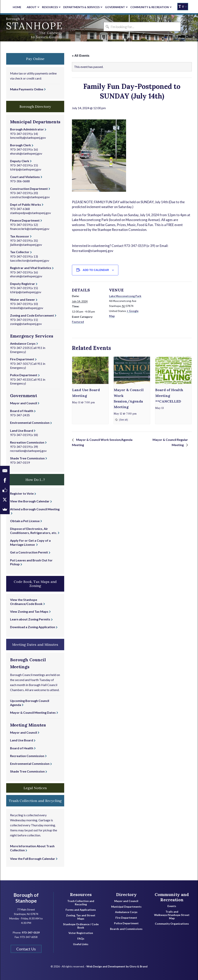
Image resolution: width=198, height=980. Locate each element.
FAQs (81, 939)
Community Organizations (172, 924)
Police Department (24, 375)
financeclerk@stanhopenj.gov (30, 229)
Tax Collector (20, 252)
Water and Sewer (23, 299)
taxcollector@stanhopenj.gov (30, 260)
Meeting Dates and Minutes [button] (35, 645)
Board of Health (22, 411)
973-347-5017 (20, 364)
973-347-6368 (20, 209)
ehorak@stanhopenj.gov (26, 153)
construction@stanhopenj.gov (30, 197)
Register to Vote (22, 493)
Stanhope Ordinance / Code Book (81, 926)
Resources (81, 894)
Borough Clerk (20, 145)
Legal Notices (35, 788)
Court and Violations (25, 177)
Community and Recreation (172, 897)
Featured (78, 322)
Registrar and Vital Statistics (31, 268)
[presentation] (90, 370)
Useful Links (81, 944)
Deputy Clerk (20, 161)
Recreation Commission (27, 442)
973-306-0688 (20, 181)
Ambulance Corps (23, 343)
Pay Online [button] (35, 59)
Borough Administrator (27, 129)
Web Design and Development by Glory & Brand (117, 966)
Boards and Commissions (126, 929)
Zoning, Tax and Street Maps (81, 917)
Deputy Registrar (23, 284)
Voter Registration (81, 933)
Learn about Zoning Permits (30, 619)
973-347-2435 (20, 415)
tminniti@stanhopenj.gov (27, 308)
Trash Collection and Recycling (81, 903)
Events (172, 906)
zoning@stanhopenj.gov (26, 324)
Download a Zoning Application (33, 627)
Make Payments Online (27, 89)
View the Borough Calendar (30, 501)
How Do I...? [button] (35, 480)
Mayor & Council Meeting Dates (33, 712)
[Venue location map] (167, 308)
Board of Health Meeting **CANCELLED (169, 395)
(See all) (123, 420)
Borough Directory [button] (35, 107)
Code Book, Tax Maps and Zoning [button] (35, 584)
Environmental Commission (30, 423)
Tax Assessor (20, 236)
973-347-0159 (20, 134)
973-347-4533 (20, 379)
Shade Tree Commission (27, 458)
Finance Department (25, 220)
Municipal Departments (126, 907)
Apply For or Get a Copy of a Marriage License (30, 542)
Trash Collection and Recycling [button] (35, 801)
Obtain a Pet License (25, 521)
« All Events (81, 56)
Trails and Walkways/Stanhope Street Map (172, 915)
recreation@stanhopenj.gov (28, 451)
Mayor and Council (23, 403)
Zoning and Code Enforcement (32, 315)
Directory (126, 894)
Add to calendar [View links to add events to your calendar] (96, 270)
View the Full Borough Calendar (33, 859)
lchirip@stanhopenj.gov (26, 169)
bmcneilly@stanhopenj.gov (28, 137)
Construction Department (29, 189)
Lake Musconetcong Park (125, 296)
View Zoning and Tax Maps (29, 611)
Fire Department (22, 359)
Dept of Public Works (26, 204)
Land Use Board (22, 430)
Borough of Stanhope (29, 28)
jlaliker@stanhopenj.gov (26, 245)
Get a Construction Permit (29, 552)
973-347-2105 (20, 348)
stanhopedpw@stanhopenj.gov (30, 213)
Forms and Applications (81, 910)
